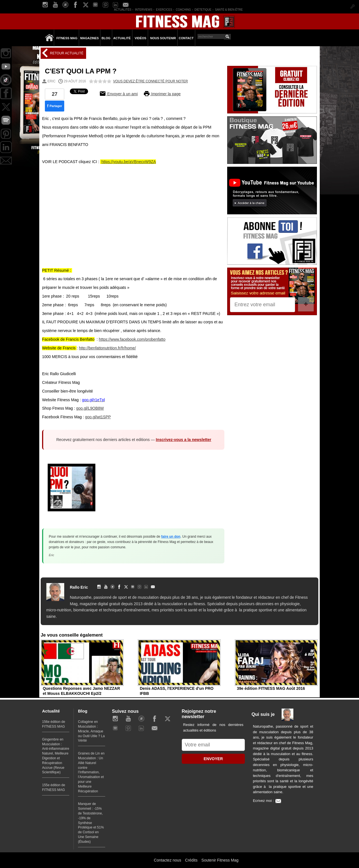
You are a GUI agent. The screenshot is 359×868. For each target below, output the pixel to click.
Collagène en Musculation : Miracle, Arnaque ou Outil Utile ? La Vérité (91, 731)
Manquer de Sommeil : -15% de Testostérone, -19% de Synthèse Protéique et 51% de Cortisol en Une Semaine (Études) (91, 823)
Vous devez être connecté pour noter (150, 81)
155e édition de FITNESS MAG (54, 787)
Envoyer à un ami (118, 94)
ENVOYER (213, 759)
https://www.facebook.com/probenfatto (132, 339)
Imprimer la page (162, 94)
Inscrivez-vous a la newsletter (184, 440)
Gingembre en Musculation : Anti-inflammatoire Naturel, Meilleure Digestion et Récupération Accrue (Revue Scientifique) (56, 756)
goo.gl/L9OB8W (90, 408)
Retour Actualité (66, 53)
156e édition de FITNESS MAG (54, 724)
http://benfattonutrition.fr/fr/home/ (107, 348)
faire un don (171, 537)
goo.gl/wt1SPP (98, 417)
